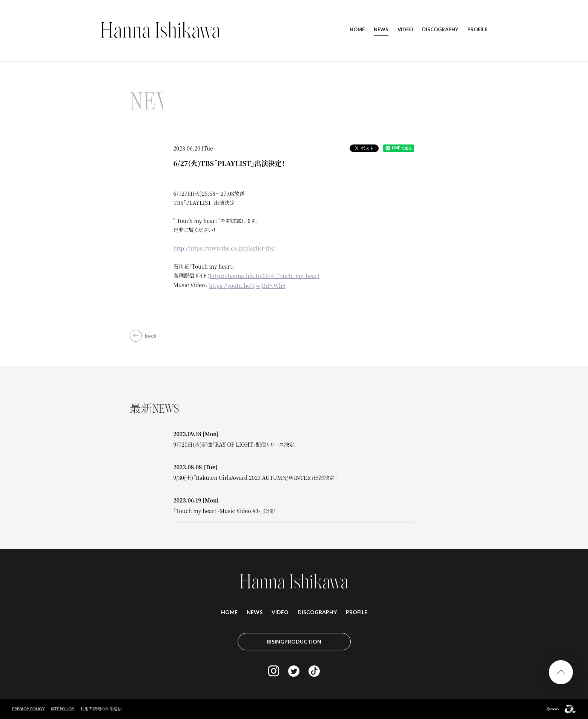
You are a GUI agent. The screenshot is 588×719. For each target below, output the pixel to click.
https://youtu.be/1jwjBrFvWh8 (247, 286)
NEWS (381, 29)
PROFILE (477, 29)
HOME (357, 29)
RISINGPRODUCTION (294, 641)
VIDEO (405, 29)
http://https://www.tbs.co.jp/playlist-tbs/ (224, 248)
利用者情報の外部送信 (101, 708)
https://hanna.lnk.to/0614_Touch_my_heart (264, 276)
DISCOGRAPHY (440, 29)
